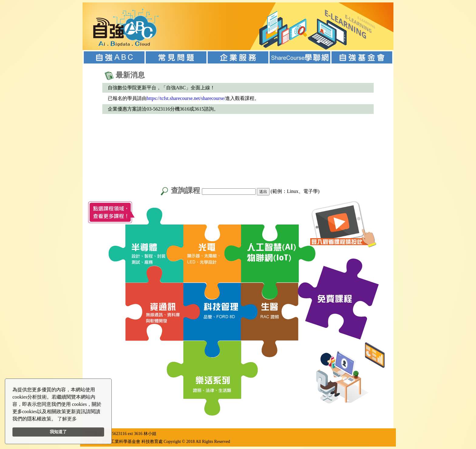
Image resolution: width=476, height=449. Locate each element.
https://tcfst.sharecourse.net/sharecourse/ (186, 98)
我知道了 (58, 432)
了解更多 (67, 419)
